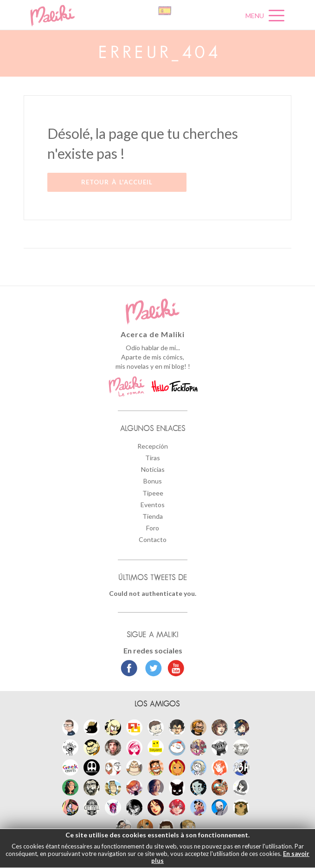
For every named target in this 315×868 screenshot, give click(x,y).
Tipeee (153, 493)
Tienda (153, 516)
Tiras (153, 458)
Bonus (153, 481)
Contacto (153, 539)
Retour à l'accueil (117, 182)
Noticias (153, 469)
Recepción (153, 446)
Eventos (153, 505)
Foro (153, 528)
